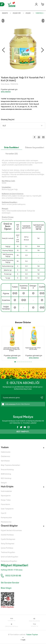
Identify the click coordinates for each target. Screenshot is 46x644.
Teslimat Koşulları (8, 552)
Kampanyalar (6, 517)
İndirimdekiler (6, 491)
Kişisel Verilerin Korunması (11, 530)
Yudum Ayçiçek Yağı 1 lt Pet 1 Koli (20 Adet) (33, 349)
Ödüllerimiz (5, 456)
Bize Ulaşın (6, 588)
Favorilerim (5, 504)
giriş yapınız (6, 91)
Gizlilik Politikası (7, 535)
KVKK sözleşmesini (10, 404)
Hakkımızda (6, 452)
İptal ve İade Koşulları (10, 557)
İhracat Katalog (7, 470)
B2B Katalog (6, 474)
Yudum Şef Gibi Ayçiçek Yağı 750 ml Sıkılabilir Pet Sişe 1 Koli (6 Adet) (11, 349)
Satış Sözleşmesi (8, 544)
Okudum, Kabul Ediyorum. (16, 404)
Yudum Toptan (32, 635)
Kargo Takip (6, 500)
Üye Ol (4, 513)
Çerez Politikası (7, 548)
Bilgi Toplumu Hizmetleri (10, 465)
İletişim (4, 483)
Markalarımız (6, 522)
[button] (43, 50)
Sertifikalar (5, 461)
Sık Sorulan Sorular (10, 583)
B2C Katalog (6, 478)
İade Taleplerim (7, 509)
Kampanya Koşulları (9, 561)
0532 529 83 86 (13, 576)
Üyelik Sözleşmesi (8, 539)
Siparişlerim (6, 496)
